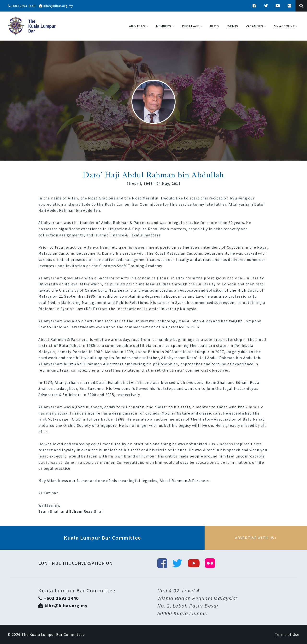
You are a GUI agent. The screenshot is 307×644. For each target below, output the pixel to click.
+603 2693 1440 (22, 6)
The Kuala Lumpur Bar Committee (53, 634)
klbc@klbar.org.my (56, 6)
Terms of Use (287, 634)
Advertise (256, 538)
